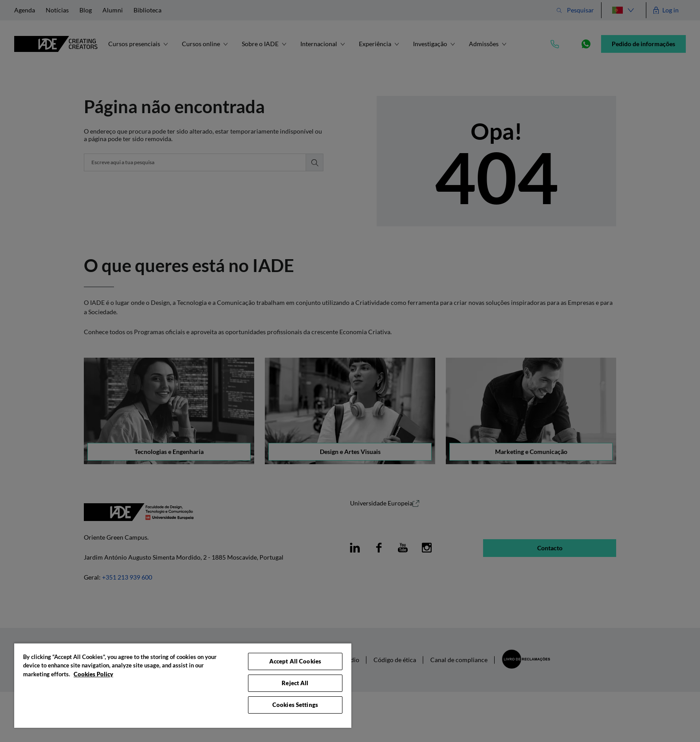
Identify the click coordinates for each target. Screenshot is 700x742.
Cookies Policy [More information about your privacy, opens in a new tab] (93, 674)
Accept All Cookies (295, 661)
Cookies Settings (295, 705)
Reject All (295, 683)
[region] (183, 685)
